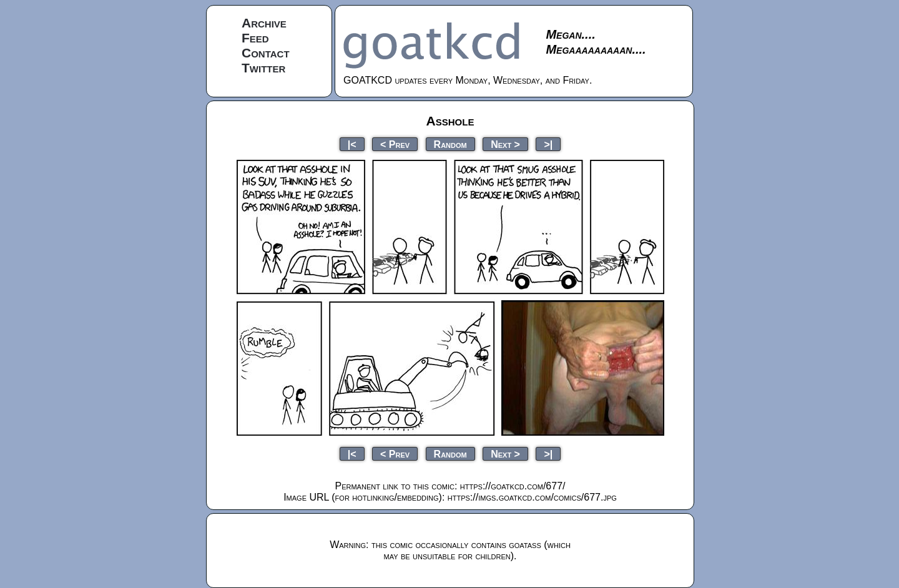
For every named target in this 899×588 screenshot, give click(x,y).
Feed (255, 38)
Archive (264, 23)
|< (352, 144)
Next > (505, 144)
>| (548, 144)
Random (450, 144)
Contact (266, 53)
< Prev (395, 144)
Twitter (263, 68)
